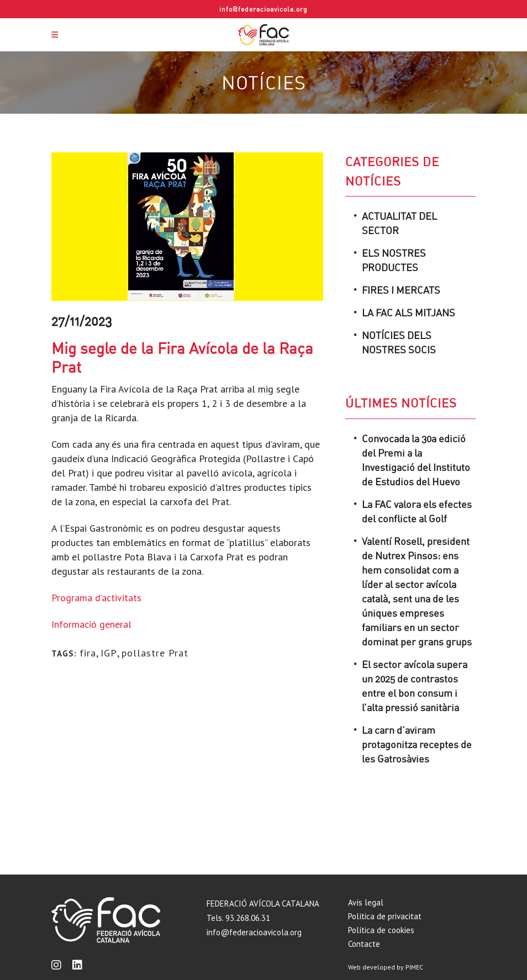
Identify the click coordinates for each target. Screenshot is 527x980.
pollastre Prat (155, 653)
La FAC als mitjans (409, 312)
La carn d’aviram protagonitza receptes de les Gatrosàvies (417, 744)
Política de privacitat (385, 916)
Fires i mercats (401, 290)
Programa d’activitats (98, 598)
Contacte (364, 944)
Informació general (93, 624)
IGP (109, 653)
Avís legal (366, 902)
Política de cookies (381, 930)
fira (88, 653)
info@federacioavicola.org (263, 9)
